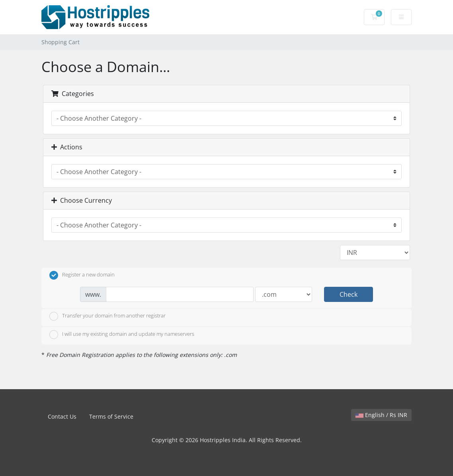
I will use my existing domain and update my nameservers (122, 335)
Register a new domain (82, 275)
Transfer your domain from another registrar (107, 316)
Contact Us (62, 416)
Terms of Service (111, 416)
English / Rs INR (381, 415)
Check (349, 294)
